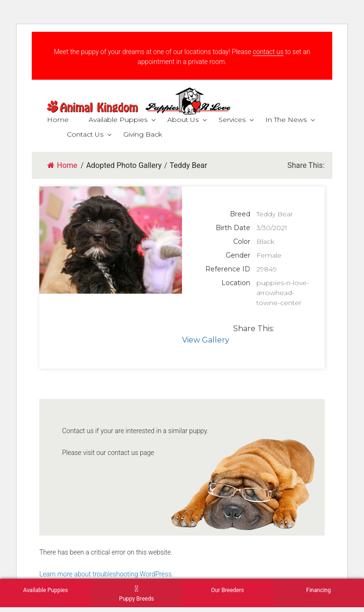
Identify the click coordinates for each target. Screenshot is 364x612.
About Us (183, 120)
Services (232, 120)
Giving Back (143, 134)
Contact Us (85, 134)
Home (58, 120)
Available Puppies (118, 120)
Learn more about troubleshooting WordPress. (106, 574)
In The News (286, 120)
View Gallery (206, 340)
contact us (268, 52)
